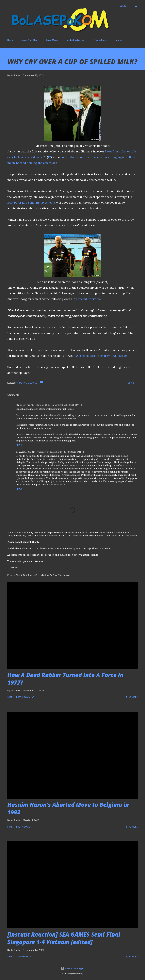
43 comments (24, 957)
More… (119, 40)
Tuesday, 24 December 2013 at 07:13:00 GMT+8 (60, 452)
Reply (19, 445)
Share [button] (131, 383)
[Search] (124, 6)
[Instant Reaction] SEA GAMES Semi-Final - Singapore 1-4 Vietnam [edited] (65, 938)
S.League (33, 383)
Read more (132, 697)
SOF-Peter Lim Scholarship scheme (31, 202)
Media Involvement (76, 40)
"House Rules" (101, 40)
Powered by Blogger (72, 968)
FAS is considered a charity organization (101, 356)
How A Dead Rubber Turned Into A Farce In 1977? (65, 679)
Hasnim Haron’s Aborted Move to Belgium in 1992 (68, 808)
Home (10, 40)
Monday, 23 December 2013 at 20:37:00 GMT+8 (59, 405)
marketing (21, 383)
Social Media (52, 40)
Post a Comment (25, 697)
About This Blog (29, 40)
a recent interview (88, 299)
